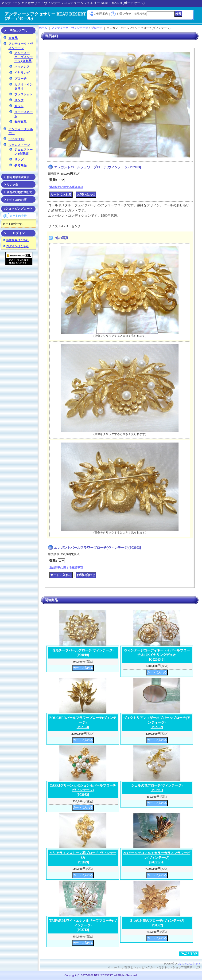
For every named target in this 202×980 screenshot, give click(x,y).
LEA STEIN (16, 139)
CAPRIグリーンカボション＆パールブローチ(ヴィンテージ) (83, 790)
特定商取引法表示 (18, 177)
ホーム (43, 28)
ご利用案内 (101, 14)
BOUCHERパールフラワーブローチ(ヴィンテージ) (83, 722)
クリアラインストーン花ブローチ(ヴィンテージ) (83, 858)
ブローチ (20, 79)
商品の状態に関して (19, 192)
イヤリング (22, 73)
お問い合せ (124, 14)
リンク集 (12, 185)
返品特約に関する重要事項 (66, 187)
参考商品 (20, 122)
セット (19, 106)
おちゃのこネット (190, 964)
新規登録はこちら (17, 240)
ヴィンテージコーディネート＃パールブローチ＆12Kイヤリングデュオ (157, 655)
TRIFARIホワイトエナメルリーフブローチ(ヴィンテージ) (83, 925)
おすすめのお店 (17, 200)
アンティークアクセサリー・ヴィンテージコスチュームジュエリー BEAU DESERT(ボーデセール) (73, 3)
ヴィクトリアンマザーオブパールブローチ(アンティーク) (157, 722)
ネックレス (22, 67)
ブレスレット (23, 94)
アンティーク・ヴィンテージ (70, 28)
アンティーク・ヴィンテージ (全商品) (23, 57)
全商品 (13, 38)
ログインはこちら (17, 246)
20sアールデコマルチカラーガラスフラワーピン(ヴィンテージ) (157, 858)
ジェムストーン (19, 145)
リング (19, 100)
